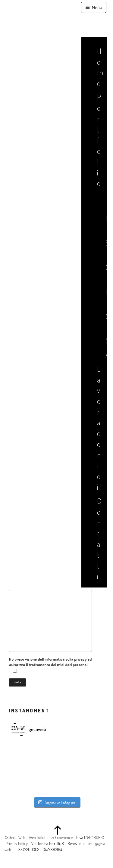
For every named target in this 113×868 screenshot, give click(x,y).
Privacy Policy (17, 843)
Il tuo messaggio (50, 618)
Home (99, 67)
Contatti (99, 538)
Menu (94, 7)
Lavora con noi (99, 428)
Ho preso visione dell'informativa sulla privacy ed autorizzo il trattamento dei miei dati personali (50, 665)
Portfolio (99, 140)
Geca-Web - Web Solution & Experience (41, 837)
